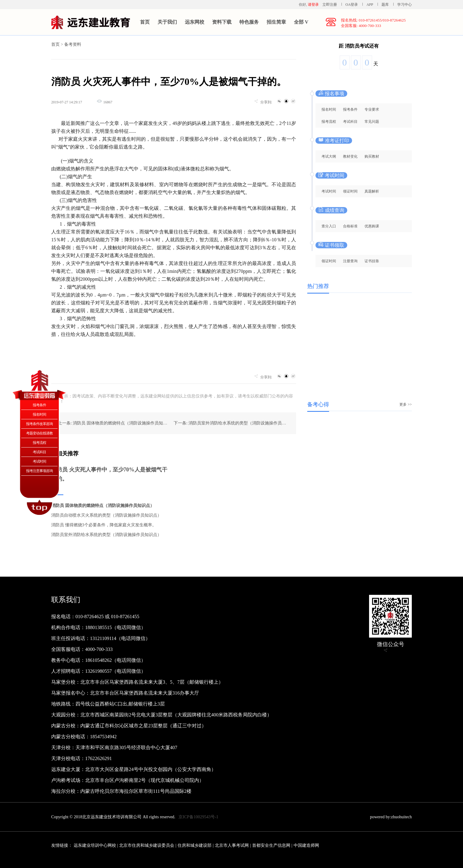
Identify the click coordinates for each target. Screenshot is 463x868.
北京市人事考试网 (232, 845)
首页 (145, 22)
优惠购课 (372, 226)
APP (370, 5)
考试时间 (329, 191)
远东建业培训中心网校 (95, 845)
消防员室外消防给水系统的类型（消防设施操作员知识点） (106, 535)
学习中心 (405, 5)
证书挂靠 (372, 261)
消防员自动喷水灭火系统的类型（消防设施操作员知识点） (106, 515)
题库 (385, 5)
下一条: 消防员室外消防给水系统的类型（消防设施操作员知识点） (236, 423)
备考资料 (73, 44)
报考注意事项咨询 (39, 471)
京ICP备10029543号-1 (198, 817)
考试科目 (350, 122)
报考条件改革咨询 (39, 424)
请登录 (313, 5)
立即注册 (330, 5)
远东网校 (195, 22)
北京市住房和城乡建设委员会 (147, 845)
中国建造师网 (306, 845)
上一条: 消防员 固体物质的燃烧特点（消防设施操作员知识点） (117, 423)
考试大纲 (329, 156)
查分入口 (329, 226)
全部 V (301, 22)
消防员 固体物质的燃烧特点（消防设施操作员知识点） (103, 506)
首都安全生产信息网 (271, 845)
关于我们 (167, 22)
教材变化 (350, 156)
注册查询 (350, 261)
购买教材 (372, 156)
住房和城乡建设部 (195, 845)
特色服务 (249, 22)
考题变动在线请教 (39, 433)
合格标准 (350, 226)
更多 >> (406, 404)
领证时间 (350, 191)
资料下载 (222, 22)
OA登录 (352, 5)
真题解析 (372, 191)
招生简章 (276, 22)
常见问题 (372, 122)
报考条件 (350, 109)
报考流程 (329, 122)
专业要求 (372, 109)
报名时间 (329, 109)
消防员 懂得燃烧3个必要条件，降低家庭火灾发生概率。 (104, 525)
